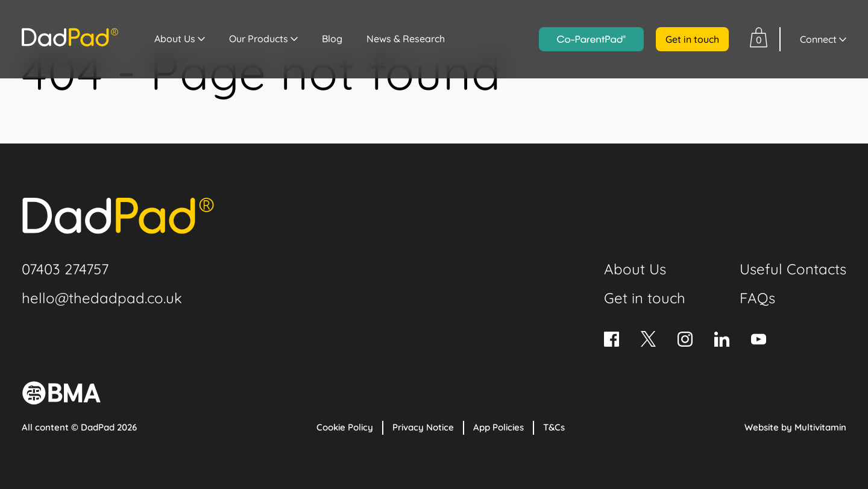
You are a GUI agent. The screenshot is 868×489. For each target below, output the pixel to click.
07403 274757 (65, 269)
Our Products (259, 39)
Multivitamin (820, 427)
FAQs (757, 298)
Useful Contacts (793, 269)
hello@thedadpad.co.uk (102, 298)
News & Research (406, 39)
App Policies (498, 427)
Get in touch (692, 39)
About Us (175, 39)
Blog (332, 39)
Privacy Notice (423, 427)
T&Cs (554, 427)
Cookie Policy (345, 427)
